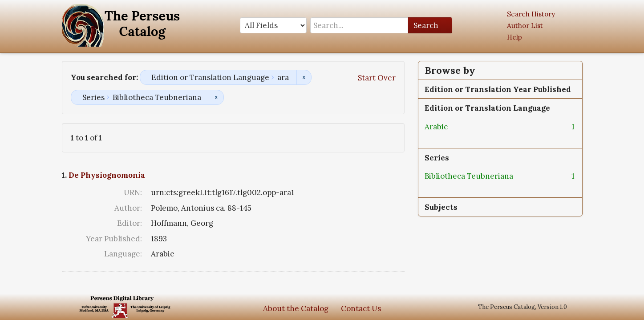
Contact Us (361, 308)
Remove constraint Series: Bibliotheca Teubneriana (216, 97)
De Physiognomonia (107, 175)
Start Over (377, 78)
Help (514, 37)
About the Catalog (296, 308)
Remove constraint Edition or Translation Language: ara (304, 77)
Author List (525, 26)
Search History (531, 14)
